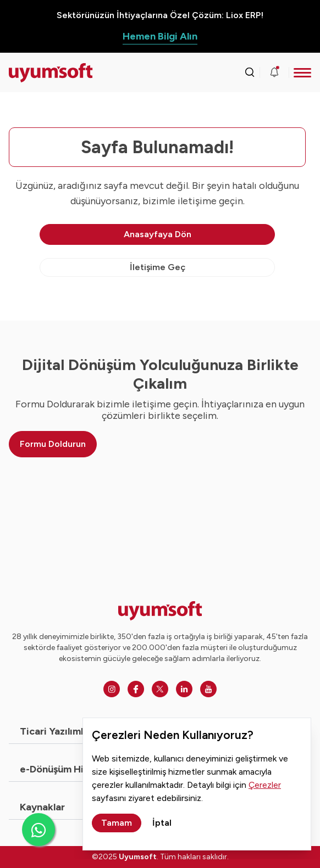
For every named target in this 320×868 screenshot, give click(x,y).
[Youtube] (208, 689)
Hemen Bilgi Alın (160, 36)
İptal (162, 823)
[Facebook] (136, 689)
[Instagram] (112, 689)
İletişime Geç (158, 267)
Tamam (117, 823)
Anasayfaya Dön (158, 234)
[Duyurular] (274, 72)
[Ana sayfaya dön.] (47, 73)
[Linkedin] (184, 689)
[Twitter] (160, 689)
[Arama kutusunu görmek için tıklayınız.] (250, 72)
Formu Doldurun (53, 444)
